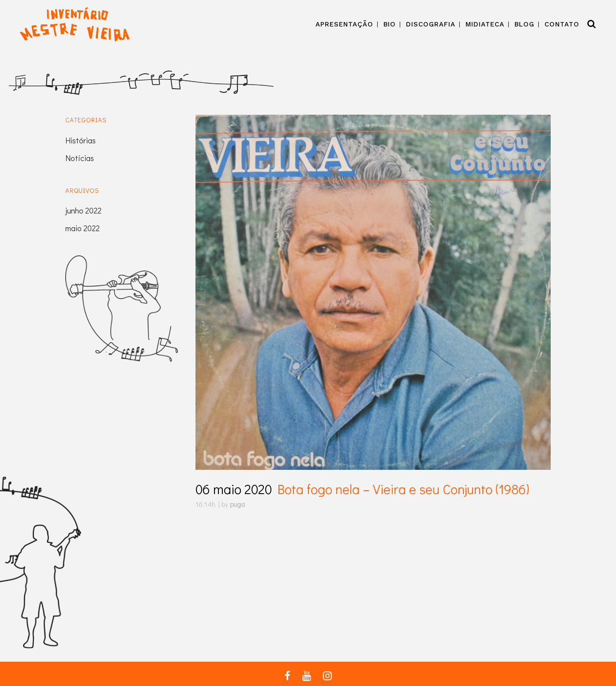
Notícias (80, 158)
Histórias (81, 140)
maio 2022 (83, 228)
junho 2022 (83, 210)
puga (237, 504)
